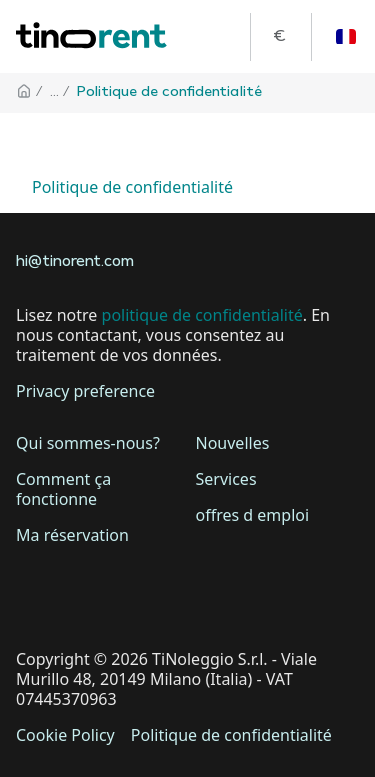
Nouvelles (233, 443)
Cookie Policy (65, 735)
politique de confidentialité (202, 315)
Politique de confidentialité (132, 187)
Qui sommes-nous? (88, 443)
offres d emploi (253, 515)
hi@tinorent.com (75, 262)
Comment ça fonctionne (63, 489)
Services (226, 479)
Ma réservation (72, 535)
